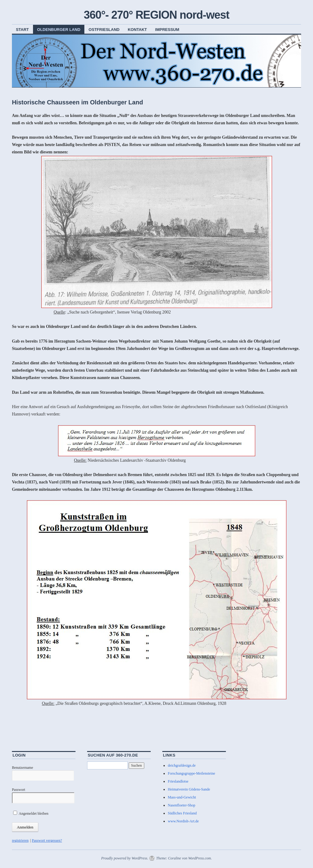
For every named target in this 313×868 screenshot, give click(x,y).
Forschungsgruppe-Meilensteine (191, 773)
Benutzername (22, 768)
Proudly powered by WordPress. (125, 858)
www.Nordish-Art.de (183, 821)
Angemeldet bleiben (31, 814)
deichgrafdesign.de (182, 765)
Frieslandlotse (178, 781)
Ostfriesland (104, 30)
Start (22, 30)
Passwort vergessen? (47, 840)
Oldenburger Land (59, 30)
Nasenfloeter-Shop (182, 805)
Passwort (18, 790)
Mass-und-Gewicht (182, 797)
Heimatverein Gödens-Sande (189, 789)
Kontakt (137, 30)
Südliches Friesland (182, 813)
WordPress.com (200, 858)
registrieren (20, 840)
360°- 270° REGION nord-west (156, 15)
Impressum (167, 30)
